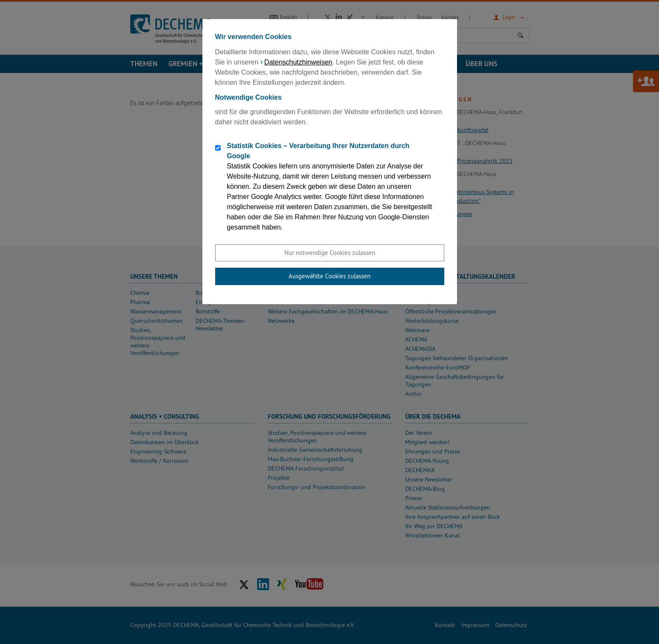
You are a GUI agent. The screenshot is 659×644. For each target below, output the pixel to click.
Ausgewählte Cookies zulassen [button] (329, 276)
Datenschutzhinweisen (298, 62)
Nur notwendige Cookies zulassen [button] (330, 253)
